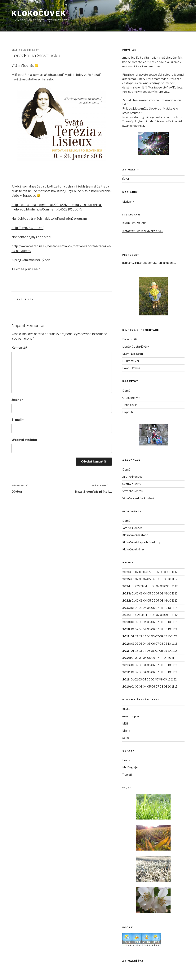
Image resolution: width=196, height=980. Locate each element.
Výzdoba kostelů (133, 491)
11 (173, 586)
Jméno (18, 400)
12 (176, 601)
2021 (126, 608)
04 (145, 601)
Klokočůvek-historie (135, 535)
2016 (126, 644)
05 (149, 608)
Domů (126, 391)
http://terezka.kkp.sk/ (27, 228)
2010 (126, 686)
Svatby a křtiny (132, 484)
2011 (126, 679)
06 (153, 601)
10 (170, 579)
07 (158, 601)
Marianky (128, 202)
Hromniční (132, 361)
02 (137, 586)
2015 (126, 651)
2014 (126, 658)
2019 (126, 622)
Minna (126, 731)
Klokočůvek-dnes (134, 549)
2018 (126, 629)
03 (141, 572)
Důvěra (135, 368)
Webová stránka (24, 440)
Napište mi (137, 354)
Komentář (19, 348)
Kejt (36, 50)
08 (162, 593)
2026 (126, 572)
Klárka (126, 709)
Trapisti (127, 775)
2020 (126, 615)
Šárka (126, 738)
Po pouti (128, 412)
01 (133, 586)
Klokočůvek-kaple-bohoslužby (141, 542)
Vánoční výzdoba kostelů (138, 498)
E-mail (18, 420)
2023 (126, 593)
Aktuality (25, 299)
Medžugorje (130, 767)
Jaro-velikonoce (132, 477)
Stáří (134, 339)
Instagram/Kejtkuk (134, 223)
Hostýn (127, 760)
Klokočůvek (39, 13)
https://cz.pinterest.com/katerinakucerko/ (149, 263)
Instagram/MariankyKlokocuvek (143, 231)
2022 (126, 601)
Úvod (126, 179)
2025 (126, 579)
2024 (126, 586)
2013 (126, 665)
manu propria (131, 716)
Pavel (126, 339)
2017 (126, 636)
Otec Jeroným (131, 398)
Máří (125, 723)
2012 (126, 672)
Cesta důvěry (140, 347)
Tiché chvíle (130, 405)
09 (166, 601)
